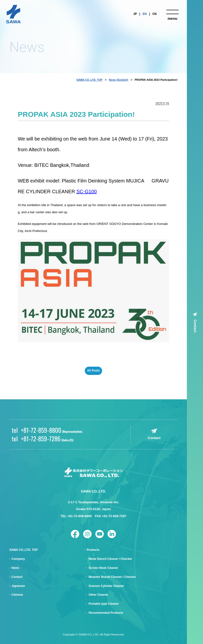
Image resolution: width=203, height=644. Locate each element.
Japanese (18, 586)
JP (135, 14)
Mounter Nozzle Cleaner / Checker (112, 577)
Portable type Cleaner (104, 604)
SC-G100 (87, 191)
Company (18, 559)
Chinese (17, 595)
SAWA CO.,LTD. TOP (90, 80)
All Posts (93, 371)
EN (145, 14)
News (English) (119, 80)
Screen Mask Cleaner (103, 568)
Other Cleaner (98, 595)
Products (93, 550)
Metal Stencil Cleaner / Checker (110, 559)
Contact (195, 326)
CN (155, 14)
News (15, 568)
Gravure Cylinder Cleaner (106, 586)
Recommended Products (106, 613)
